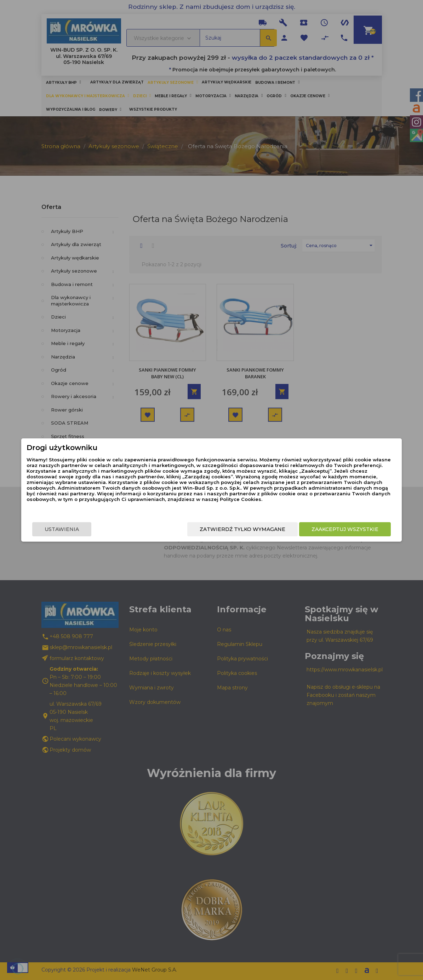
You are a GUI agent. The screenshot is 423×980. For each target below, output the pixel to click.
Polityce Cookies (206, 504)
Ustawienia (79, 530)
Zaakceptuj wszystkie (328, 530)
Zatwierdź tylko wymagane (225, 530)
